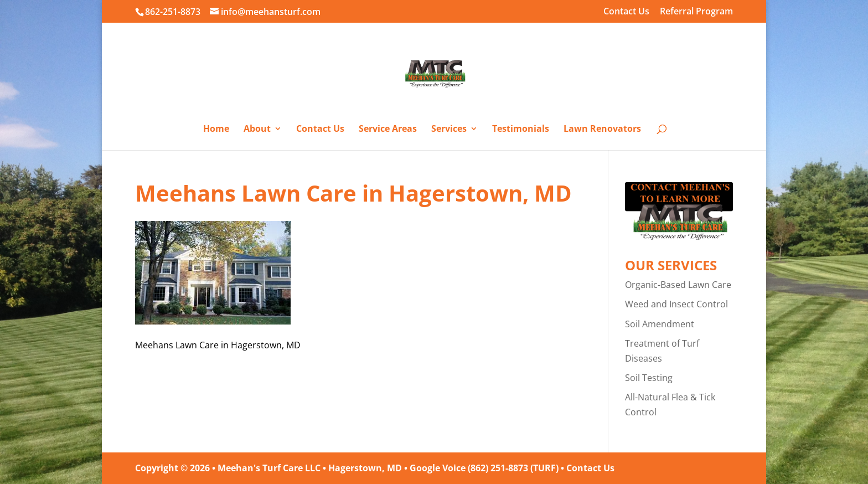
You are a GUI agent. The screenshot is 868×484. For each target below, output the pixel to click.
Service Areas (388, 130)
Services (449, 130)
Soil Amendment (660, 324)
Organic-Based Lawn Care (678, 285)
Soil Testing (649, 378)
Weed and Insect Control (676, 304)
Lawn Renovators (602, 130)
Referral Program (696, 12)
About (257, 130)
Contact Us (626, 12)
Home (216, 130)
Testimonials (521, 130)
